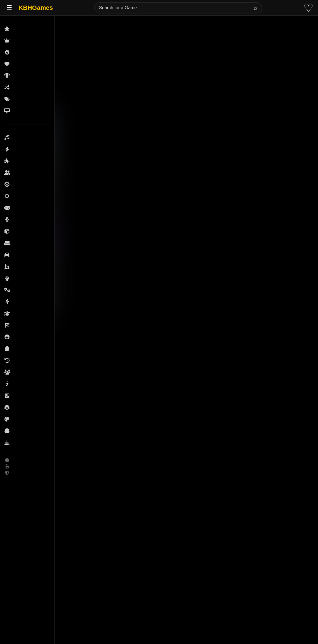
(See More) (89, 544)
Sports (114, 432)
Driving (67, 432)
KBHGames (36, 8)
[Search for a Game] (178, 8)
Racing (91, 432)
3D (49, 432)
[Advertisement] (166, 46)
